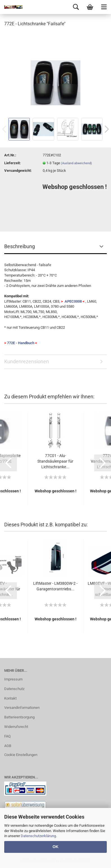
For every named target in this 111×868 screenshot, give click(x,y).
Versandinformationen (22, 708)
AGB (8, 746)
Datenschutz (14, 689)
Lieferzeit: (13, 163)
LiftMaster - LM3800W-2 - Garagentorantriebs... (55, 586)
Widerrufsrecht (16, 727)
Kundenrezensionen (27, 361)
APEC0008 (73, 301)
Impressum (13, 679)
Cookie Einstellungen (21, 755)
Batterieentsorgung (19, 717)
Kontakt (10, 698)
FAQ (7, 736)
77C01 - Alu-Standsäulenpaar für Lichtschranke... (55, 461)
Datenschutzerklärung (38, 836)
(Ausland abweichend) (76, 163)
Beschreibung (20, 246)
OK (55, 847)
